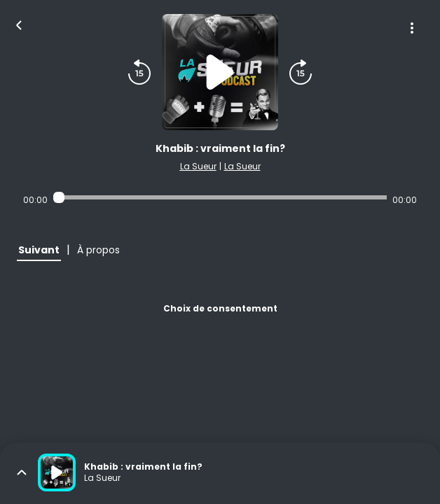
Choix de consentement (220, 308)
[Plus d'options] (412, 28)
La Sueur (198, 166)
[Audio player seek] (220, 197)
